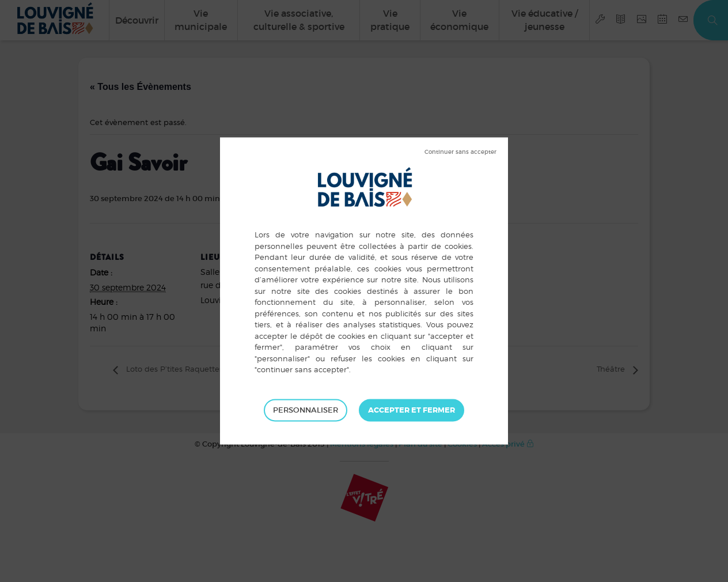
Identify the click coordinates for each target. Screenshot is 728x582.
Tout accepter (412, 410)
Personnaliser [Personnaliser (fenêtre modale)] (306, 410)
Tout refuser (460, 152)
